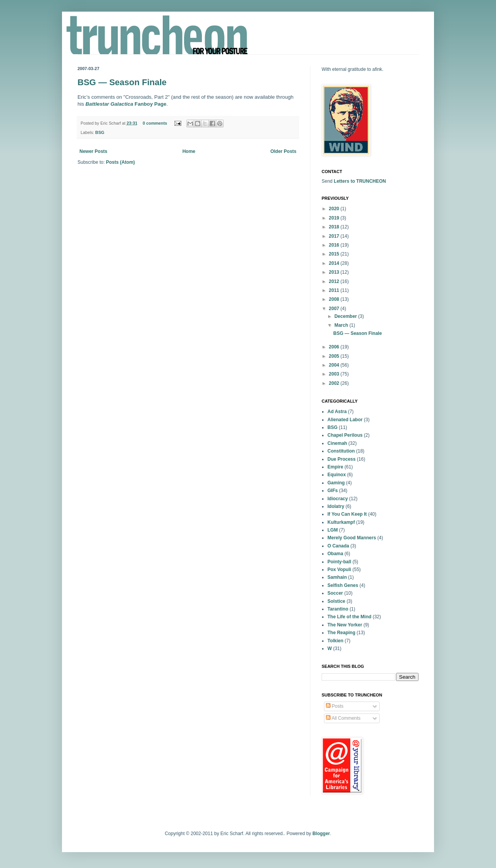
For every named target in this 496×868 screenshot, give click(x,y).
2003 (335, 374)
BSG (100, 132)
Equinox (337, 475)
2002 (335, 383)
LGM (333, 530)
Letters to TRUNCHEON (360, 181)
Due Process (342, 459)
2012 (335, 281)
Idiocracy (338, 499)
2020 (335, 209)
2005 (335, 356)
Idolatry (336, 506)
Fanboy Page (126, 104)
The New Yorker (345, 625)
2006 (335, 347)
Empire (335, 467)
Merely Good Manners (352, 538)
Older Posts (283, 151)
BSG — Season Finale (122, 82)
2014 (335, 263)
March (342, 325)
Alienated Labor (345, 420)
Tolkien (335, 641)
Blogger (321, 834)
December (346, 316)
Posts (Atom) (120, 162)
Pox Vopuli (339, 570)
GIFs (333, 491)
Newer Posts (93, 151)
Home (189, 151)
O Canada (338, 546)
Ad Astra (337, 412)
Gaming (336, 483)
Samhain (337, 577)
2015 (335, 254)
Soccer (335, 593)
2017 (335, 236)
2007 (335, 309)
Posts (335, 706)
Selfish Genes (343, 585)
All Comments (343, 718)
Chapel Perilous (345, 435)
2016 (335, 245)
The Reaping (341, 633)
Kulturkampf (341, 522)
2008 (335, 299)
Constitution (341, 451)
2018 (335, 227)
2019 (335, 218)
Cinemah (337, 443)
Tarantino (338, 609)
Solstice (336, 601)
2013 (335, 272)
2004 (335, 365)
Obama (335, 554)
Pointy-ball (339, 562)
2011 (335, 290)
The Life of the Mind (349, 617)
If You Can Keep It (347, 514)
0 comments (155, 123)
